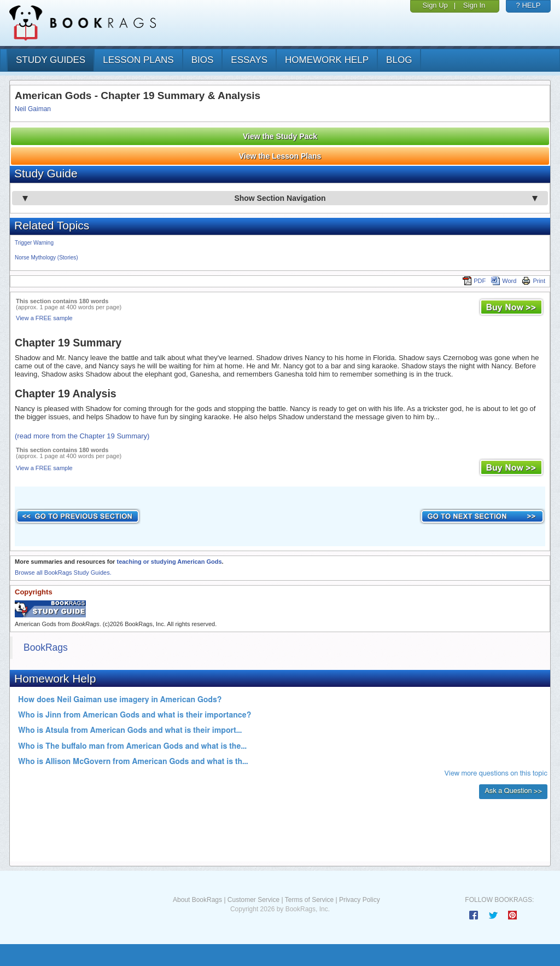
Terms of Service (309, 900)
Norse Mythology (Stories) (46, 258)
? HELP (529, 5)
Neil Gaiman (33, 109)
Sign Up (435, 5)
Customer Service (253, 900)
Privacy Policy (360, 900)
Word (504, 281)
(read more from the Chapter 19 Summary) (82, 436)
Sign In (474, 5)
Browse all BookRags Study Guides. (63, 572)
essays (249, 60)
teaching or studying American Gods (169, 562)
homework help (327, 60)
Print (533, 281)
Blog (399, 60)
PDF (474, 281)
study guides (51, 60)
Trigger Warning (34, 243)
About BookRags (197, 900)
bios (203, 60)
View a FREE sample (44, 318)
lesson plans (138, 60)
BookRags (46, 647)
